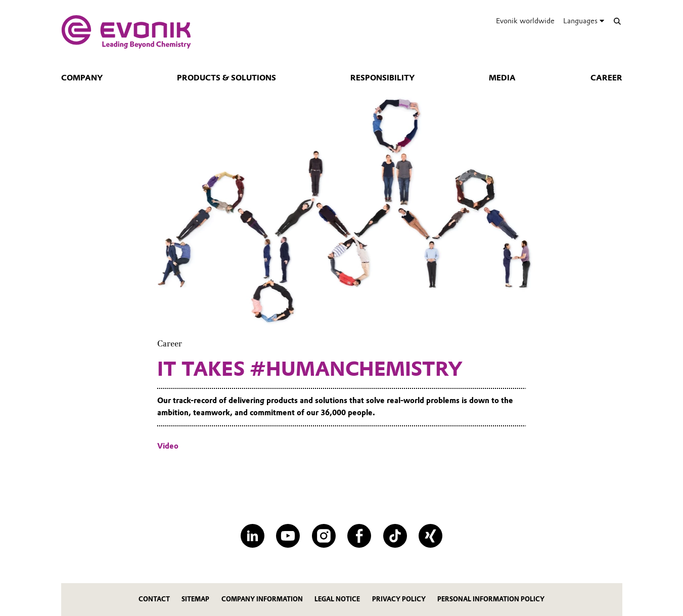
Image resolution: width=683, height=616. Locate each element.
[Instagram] (324, 536)
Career (606, 78)
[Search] (618, 21)
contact (154, 599)
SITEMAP (195, 599)
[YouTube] (288, 536)
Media (502, 78)
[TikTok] (395, 536)
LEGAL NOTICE (337, 599)
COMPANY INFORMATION (262, 599)
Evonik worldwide (525, 21)
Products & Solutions (226, 78)
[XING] (430, 536)
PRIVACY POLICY (399, 599)
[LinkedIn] (253, 536)
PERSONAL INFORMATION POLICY (491, 599)
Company (82, 78)
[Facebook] (359, 536)
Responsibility (382, 78)
